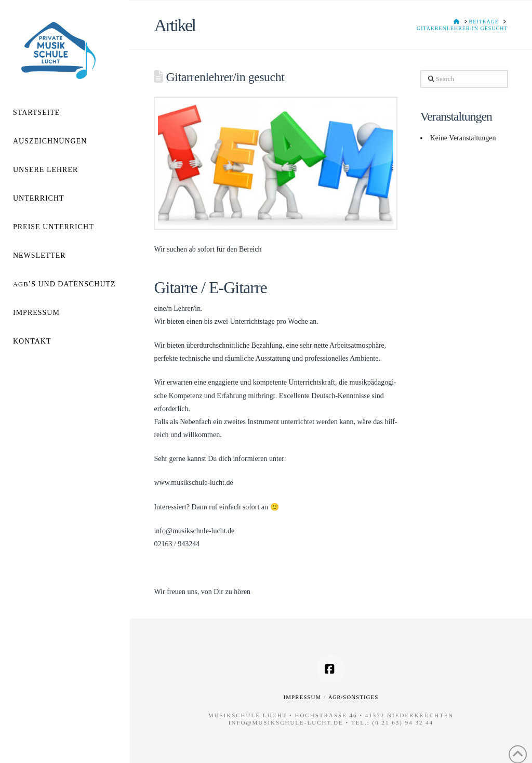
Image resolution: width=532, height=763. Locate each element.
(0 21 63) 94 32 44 (403, 722)
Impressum (303, 697)
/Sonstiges (353, 697)
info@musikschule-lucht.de (286, 722)
